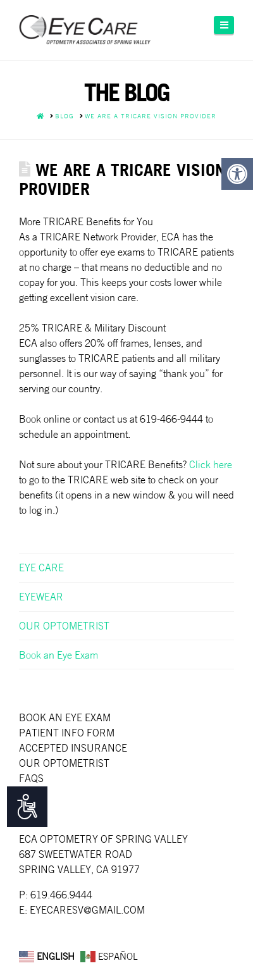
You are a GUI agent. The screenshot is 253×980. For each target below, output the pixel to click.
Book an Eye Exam (59, 655)
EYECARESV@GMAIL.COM (87, 910)
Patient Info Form (67, 733)
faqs (31, 778)
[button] (224, 25)
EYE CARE (41, 568)
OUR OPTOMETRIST (64, 626)
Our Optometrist (64, 763)
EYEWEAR (41, 597)
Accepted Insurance (73, 748)
